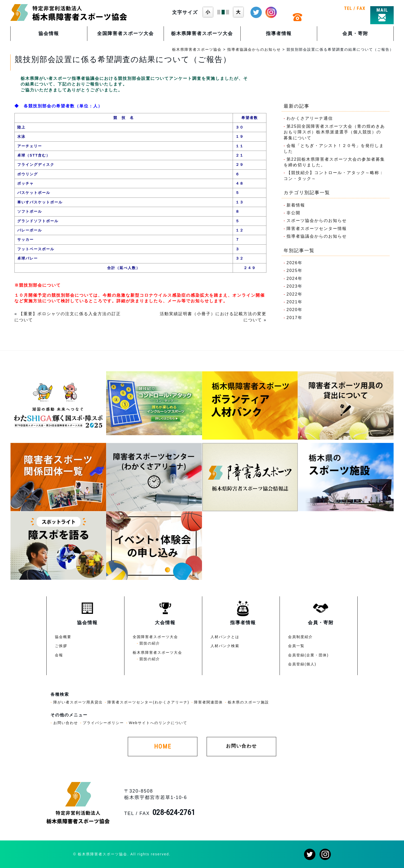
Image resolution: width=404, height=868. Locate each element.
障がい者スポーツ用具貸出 (78, 702)
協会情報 (49, 33)
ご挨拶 (61, 646)
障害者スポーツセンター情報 (317, 229)
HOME (163, 746)
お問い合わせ (66, 723)
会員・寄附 (355, 33)
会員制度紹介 (300, 637)
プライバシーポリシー (103, 723)
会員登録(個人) (302, 664)
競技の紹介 (150, 643)
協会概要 (63, 637)
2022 (292, 294)
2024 (292, 278)
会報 (59, 655)
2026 (292, 263)
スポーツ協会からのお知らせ (317, 221)
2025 (292, 270)
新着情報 (296, 205)
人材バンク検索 (225, 646)
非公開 (293, 213)
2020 (292, 310)
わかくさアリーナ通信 (310, 118)
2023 (292, 286)
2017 (292, 318)
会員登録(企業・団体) (308, 655)
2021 (292, 302)
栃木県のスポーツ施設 (248, 702)
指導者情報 (279, 33)
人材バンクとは (225, 637)
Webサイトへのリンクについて (158, 723)
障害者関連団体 (208, 702)
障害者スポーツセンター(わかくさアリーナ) (148, 702)
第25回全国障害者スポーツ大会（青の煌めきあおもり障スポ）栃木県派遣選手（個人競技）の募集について (334, 132)
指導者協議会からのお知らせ (317, 236)
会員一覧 (296, 646)
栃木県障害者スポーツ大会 (202, 33)
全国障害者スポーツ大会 (125, 33)
